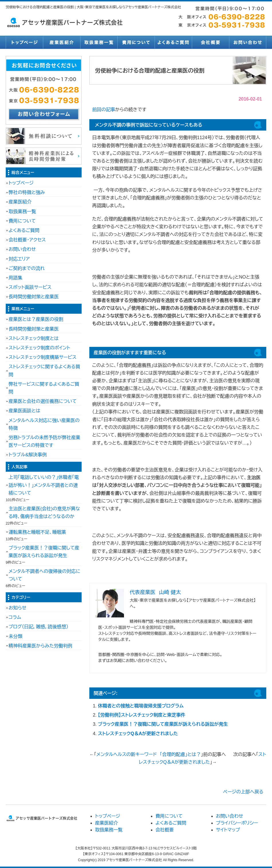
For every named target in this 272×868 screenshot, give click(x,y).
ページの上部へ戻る (243, 792)
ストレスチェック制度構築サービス (43, 357)
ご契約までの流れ (27, 268)
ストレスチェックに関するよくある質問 (44, 371)
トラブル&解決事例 (28, 455)
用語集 (15, 278)
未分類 (15, 636)
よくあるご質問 (173, 42)
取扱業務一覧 (99, 42)
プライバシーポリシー (237, 823)
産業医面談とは (24, 411)
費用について (136, 42)
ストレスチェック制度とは (34, 338)
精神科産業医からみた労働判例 (40, 646)
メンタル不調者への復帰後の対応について (44, 575)
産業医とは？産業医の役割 (36, 319)
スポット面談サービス (30, 287)
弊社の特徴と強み (27, 192)
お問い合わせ (248, 42)
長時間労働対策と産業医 (34, 297)
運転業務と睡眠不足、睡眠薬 (37, 532)
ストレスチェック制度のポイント (39, 348)
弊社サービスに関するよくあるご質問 (44, 388)
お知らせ (17, 608)
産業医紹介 (62, 42)
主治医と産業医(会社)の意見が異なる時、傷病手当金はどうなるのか (44, 513)
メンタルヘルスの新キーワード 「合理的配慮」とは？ (149, 754)
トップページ (24, 42)
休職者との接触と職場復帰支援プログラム (141, 706)
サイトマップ (228, 830)
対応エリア (19, 259)
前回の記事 (104, 110)
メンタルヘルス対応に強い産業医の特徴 (44, 424)
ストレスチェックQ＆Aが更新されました (138, 734)
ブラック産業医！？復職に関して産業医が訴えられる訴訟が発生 (163, 724)
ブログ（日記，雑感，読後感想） (39, 627)
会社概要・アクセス (27, 240)
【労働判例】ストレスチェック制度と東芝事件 (142, 715)
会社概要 (210, 42)
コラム (15, 617)
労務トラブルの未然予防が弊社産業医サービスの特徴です (44, 441)
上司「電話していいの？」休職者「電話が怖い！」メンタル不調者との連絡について (44, 485)
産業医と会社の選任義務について (43, 401)
